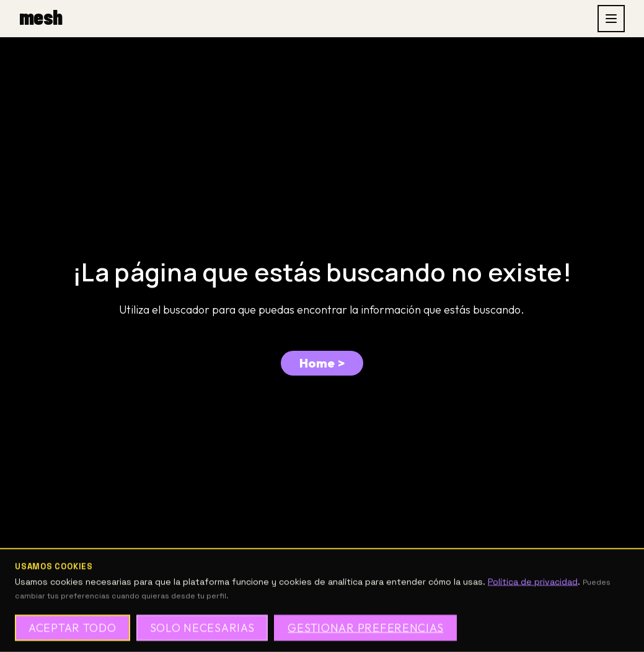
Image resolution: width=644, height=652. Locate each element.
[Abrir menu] (611, 19)
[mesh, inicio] (41, 19)
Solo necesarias (202, 628)
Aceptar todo (73, 628)
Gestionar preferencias (365, 628)
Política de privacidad (533, 582)
